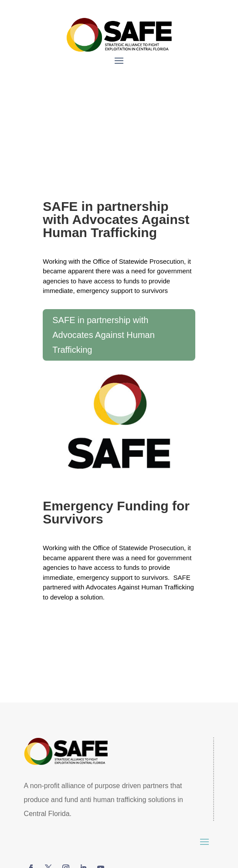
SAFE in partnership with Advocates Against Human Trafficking (104, 335)
